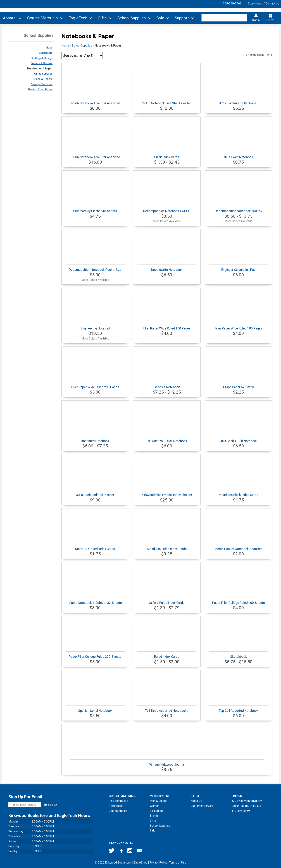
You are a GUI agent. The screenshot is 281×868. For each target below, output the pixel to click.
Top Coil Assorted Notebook (238, 709)
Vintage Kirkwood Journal (167, 763)
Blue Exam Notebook (238, 155)
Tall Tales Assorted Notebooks (167, 709)
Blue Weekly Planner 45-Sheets (95, 209)
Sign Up (50, 805)
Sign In (256, 20)
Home (65, 46)
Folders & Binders (42, 63)
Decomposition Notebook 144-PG (167, 209)
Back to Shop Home (40, 89)
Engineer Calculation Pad (238, 268)
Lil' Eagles (156, 811)
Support (182, 18)
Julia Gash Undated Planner (95, 493)
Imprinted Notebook (95, 439)
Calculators (46, 53)
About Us (196, 801)
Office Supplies (43, 74)
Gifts (102, 18)
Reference (115, 806)
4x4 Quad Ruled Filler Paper (238, 102)
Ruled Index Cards (167, 655)
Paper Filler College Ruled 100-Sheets (238, 601)
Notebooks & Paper (40, 69)
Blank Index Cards (167, 155)
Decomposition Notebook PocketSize (95, 268)
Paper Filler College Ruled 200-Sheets (95, 655)
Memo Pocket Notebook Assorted (238, 547)
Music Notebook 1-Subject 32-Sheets (95, 601)
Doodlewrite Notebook (167, 268)
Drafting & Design (42, 58)
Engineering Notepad (95, 327)
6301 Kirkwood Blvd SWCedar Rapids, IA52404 (247, 803)
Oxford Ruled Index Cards (167, 601)
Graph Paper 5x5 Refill (238, 385)
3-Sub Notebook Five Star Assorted (167, 102)
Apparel (10, 18)
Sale (160, 18)
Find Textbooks (118, 801)
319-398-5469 (232, 3)
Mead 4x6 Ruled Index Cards (167, 547)
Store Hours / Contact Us (264, 3)
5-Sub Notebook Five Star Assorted (95, 155)
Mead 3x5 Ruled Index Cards (95, 547)
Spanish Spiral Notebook (95, 709)
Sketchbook (238, 655)
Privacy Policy (158, 863)
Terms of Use (178, 863)
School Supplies (132, 18)
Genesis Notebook (167, 385)
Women (155, 806)
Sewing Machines (42, 84)
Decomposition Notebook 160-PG (238, 209)
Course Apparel (118, 811)
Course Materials (42, 18)
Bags (49, 48)
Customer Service (202, 806)
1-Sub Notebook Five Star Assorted (95, 102)
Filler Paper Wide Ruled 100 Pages (167, 327)
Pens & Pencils (43, 79)
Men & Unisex (159, 801)
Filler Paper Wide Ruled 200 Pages (95, 385)
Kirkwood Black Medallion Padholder (167, 493)
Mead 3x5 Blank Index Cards (238, 493)
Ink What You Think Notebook (167, 439)
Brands (154, 816)
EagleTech (78, 18)
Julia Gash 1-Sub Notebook (238, 439)
